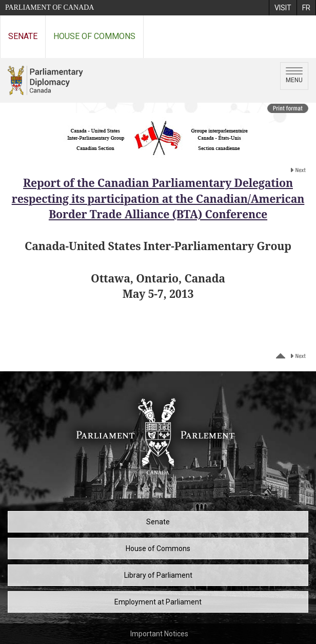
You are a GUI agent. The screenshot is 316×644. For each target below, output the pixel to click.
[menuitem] (283, 8)
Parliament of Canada (50, 7)
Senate (23, 36)
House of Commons (94, 36)
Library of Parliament (158, 575)
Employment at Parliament (158, 602)
